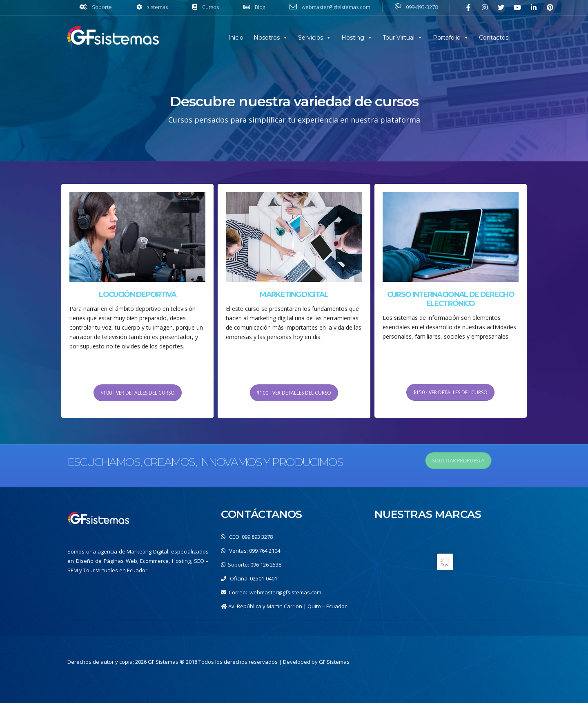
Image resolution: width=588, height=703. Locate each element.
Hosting (353, 38)
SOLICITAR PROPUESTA (550, 461)
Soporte (102, 7)
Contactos (494, 38)
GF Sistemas (334, 662)
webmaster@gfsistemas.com (285, 592)
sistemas (157, 7)
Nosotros (267, 38)
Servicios (311, 38)
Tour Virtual (399, 38)
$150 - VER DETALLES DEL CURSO (450, 443)
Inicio (236, 38)
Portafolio (447, 38)
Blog (260, 7)
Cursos (210, 7)
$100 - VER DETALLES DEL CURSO (138, 443)
